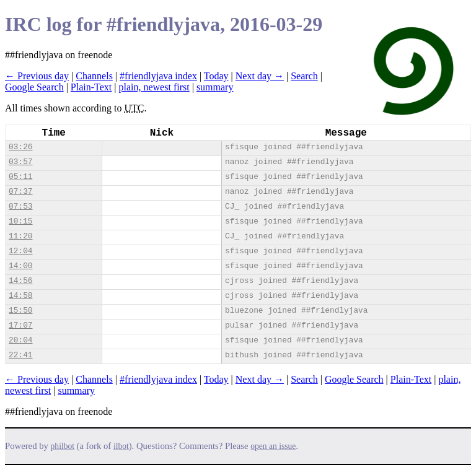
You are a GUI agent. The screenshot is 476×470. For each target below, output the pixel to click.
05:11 (20, 177)
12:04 (20, 251)
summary (215, 87)
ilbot (121, 446)
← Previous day (37, 76)
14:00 (20, 266)
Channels (94, 76)
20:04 (20, 340)
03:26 (20, 147)
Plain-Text (91, 87)
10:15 (20, 221)
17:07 (20, 325)
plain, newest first (154, 87)
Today (216, 76)
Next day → (260, 76)
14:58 (20, 296)
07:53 (20, 207)
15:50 (20, 311)
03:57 (20, 162)
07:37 (20, 192)
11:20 (20, 236)
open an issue (273, 446)
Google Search (34, 87)
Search (304, 76)
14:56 (20, 281)
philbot (63, 446)
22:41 (20, 355)
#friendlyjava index (158, 76)
